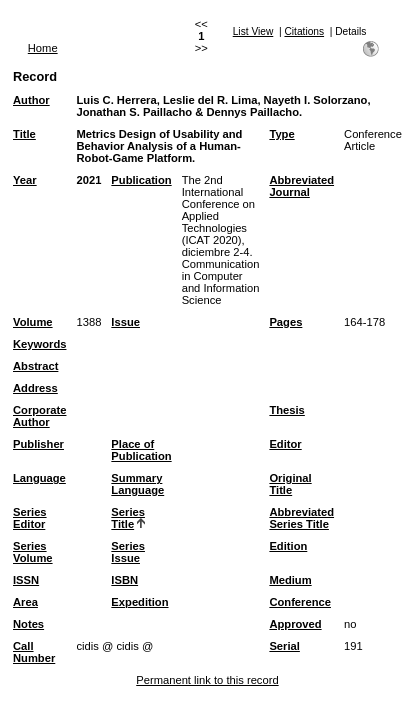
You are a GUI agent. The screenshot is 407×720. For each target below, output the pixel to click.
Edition (288, 546)
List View (253, 31)
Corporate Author (39, 416)
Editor (285, 444)
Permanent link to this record (207, 680)
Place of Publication (141, 450)
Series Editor (30, 518)
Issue (125, 322)
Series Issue (128, 552)
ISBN (124, 580)
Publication (141, 180)
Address (35, 388)
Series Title (128, 518)
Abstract (35, 366)
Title (24, 134)
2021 (88, 180)
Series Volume (33, 552)
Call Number (34, 652)
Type (281, 134)
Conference (300, 602)
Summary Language (137, 484)
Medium (290, 580)
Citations (304, 31)
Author (31, 100)
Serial (284, 646)
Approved (295, 624)
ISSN (26, 580)
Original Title (290, 484)
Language (39, 478)
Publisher (38, 444)
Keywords (39, 344)
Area (25, 602)
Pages (285, 322)
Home (43, 48)
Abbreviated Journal (301, 186)
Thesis (286, 410)
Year (25, 180)
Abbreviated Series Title (301, 518)
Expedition (139, 602)
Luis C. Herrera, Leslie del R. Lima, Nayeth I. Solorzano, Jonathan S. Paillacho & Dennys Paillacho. (223, 106)
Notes (28, 624)
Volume (33, 322)
